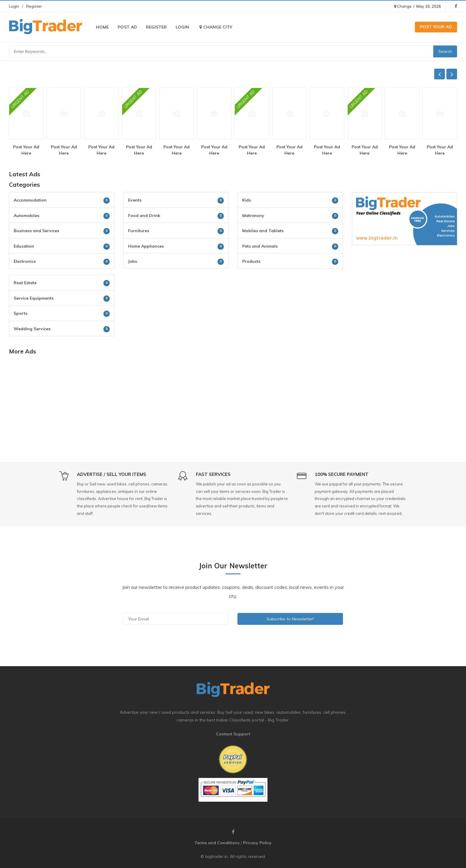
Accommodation (30, 200)
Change (403, 6)
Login (14, 6)
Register (34, 6)
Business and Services (36, 231)
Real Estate (25, 283)
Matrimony (253, 216)
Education (24, 246)
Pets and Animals (260, 246)
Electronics (25, 261)
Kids (247, 200)
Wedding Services (32, 329)
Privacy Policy (257, 843)
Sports (21, 313)
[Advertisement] (405, 293)
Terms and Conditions (217, 843)
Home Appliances (146, 246)
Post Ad (127, 27)
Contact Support (233, 734)
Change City (215, 27)
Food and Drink (144, 216)
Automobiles (26, 216)
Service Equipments (34, 298)
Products (251, 261)
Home (102, 27)
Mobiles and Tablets (263, 231)
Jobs (133, 261)
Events (135, 200)
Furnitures (139, 231)
